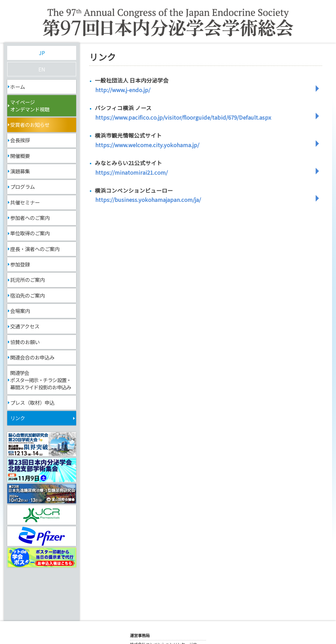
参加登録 (20, 264)
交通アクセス (25, 326)
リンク (18, 418)
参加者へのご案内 (30, 218)
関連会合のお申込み (32, 357)
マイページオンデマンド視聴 (30, 106)
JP (42, 53)
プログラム (22, 186)
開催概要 (20, 156)
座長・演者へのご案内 (35, 249)
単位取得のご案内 (30, 233)
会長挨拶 (20, 140)
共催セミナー (25, 202)
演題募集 (20, 171)
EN (42, 69)
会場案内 (20, 311)
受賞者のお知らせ (30, 125)
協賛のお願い (25, 342)
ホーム (18, 87)
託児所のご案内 (27, 280)
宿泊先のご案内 (27, 295)
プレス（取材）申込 (32, 402)
